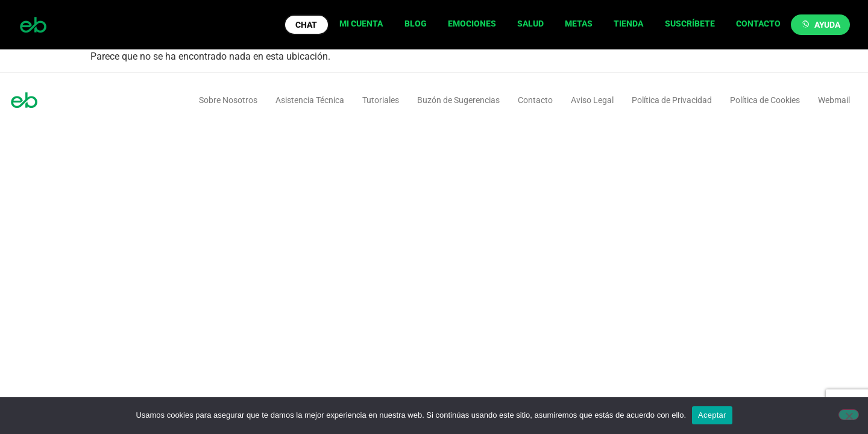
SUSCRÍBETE (690, 24)
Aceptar (712, 415)
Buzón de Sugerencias (458, 100)
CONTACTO (758, 24)
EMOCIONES (472, 24)
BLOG (416, 24)
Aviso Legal (592, 100)
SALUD (530, 24)
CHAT (306, 25)
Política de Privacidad (672, 100)
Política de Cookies (765, 100)
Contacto (535, 100)
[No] (849, 415)
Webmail (834, 100)
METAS (579, 24)
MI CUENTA (361, 24)
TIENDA (628, 24)
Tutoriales (381, 100)
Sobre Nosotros (228, 100)
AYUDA (827, 25)
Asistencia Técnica (310, 100)
